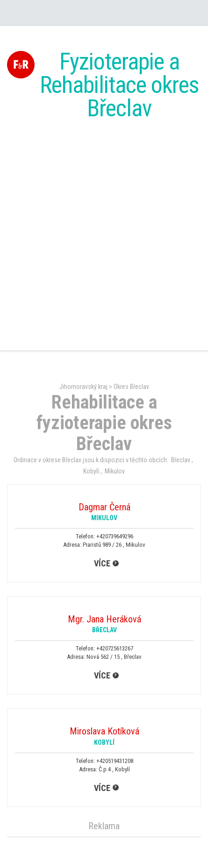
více (102, 563)
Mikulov (115, 471)
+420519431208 (115, 761)
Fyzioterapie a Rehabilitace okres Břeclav (119, 85)
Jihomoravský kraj (83, 387)
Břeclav (181, 460)
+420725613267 (115, 648)
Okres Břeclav (131, 387)
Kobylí (91, 471)
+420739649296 (115, 536)
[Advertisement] (104, 236)
